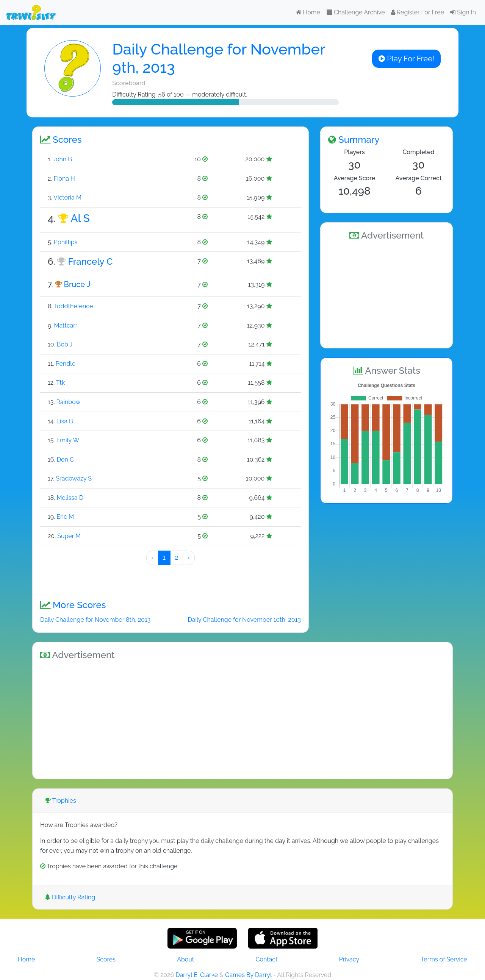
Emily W (68, 440)
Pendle (66, 364)
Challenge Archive (356, 12)
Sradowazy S (74, 478)
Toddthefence (73, 306)
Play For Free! (406, 59)
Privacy (349, 959)
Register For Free (418, 12)
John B (63, 159)
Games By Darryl (248, 975)
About (185, 959)
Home (308, 12)
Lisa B (65, 421)
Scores (106, 959)
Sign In (463, 12)
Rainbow (69, 402)
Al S (80, 218)
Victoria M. (68, 197)
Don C (65, 460)
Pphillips (66, 242)
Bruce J (77, 284)
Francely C (91, 261)
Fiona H (64, 179)
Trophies (61, 801)
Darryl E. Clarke (197, 975)
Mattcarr (66, 325)
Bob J (65, 344)
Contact (266, 959)
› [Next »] (189, 558)
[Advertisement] (386, 293)
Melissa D (70, 498)
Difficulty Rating (70, 897)
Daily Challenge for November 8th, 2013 (95, 620)
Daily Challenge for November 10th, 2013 (244, 620)
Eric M (65, 517)
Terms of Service (444, 959)
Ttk (60, 383)
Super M (69, 536)
